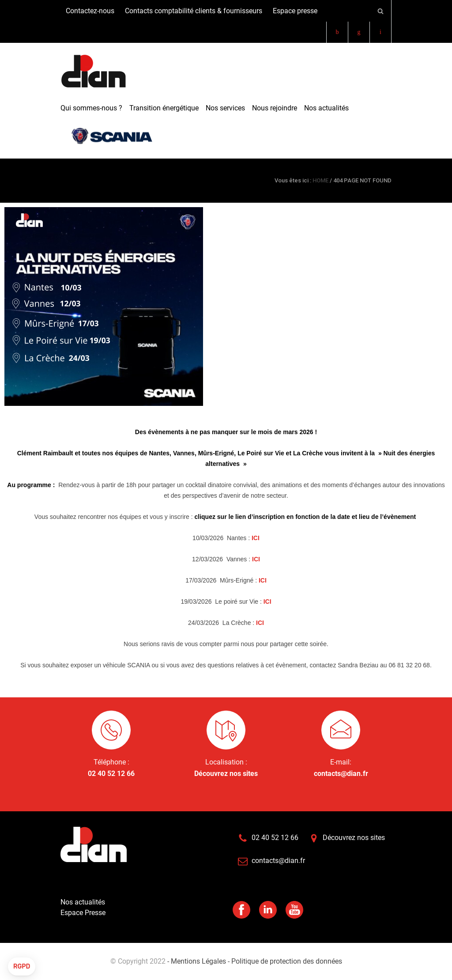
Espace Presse (83, 913)
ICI (256, 538)
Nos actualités (326, 108)
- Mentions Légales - (198, 961)
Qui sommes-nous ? (91, 108)
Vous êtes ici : (293, 180)
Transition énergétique (164, 108)
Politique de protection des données (286, 961)
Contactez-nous (90, 11)
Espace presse (295, 11)
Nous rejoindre (275, 108)
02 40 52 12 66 (111, 774)
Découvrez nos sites (226, 774)
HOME (320, 180)
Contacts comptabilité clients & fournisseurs (194, 11)
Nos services (225, 108)
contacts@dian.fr (341, 774)
